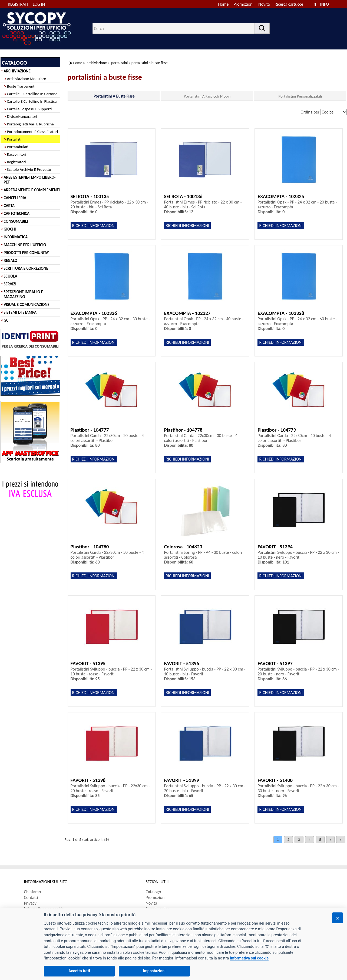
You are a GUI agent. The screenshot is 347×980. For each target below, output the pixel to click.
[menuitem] (291, 4)
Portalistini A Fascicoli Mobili (207, 96)
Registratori (16, 162)
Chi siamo (33, 892)
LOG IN (39, 4)
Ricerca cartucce (289, 4)
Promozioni (244, 4)
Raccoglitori (17, 154)
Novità (264, 4)
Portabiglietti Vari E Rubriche (30, 124)
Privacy (30, 903)
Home (223, 4)
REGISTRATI (18, 4)
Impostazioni (154, 971)
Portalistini (16, 139)
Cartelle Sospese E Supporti (29, 109)
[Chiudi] (338, 918)
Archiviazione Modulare (27, 79)
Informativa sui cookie (249, 958)
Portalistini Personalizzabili (300, 96)
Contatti (31, 897)
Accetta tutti (79, 971)
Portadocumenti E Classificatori (33, 132)
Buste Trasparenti (21, 86)
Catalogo (153, 892)
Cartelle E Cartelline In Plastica (32, 101)
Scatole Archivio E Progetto (29, 169)
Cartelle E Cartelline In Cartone (32, 94)
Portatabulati (18, 147)
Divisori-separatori (22, 116)
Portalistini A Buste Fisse (114, 96)
